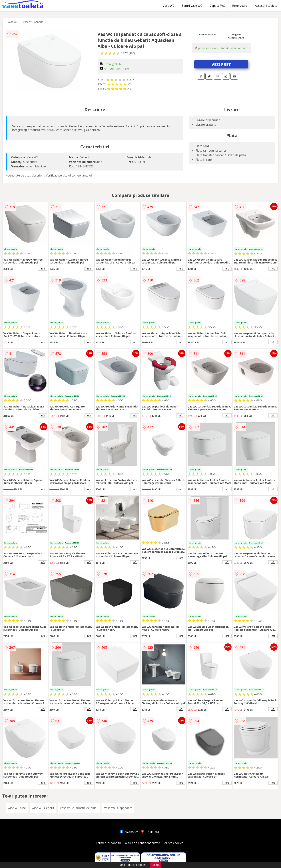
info (43, 269)
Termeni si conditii (108, 843)
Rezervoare (240, 6)
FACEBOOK (129, 832)
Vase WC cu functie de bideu (79, 808)
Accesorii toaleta (266, 6)
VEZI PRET (221, 64)
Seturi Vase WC (192, 6)
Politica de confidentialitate (142, 843)
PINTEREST (150, 832)
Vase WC (168, 6)
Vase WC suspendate (118, 808)
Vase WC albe (17, 808)
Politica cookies (173, 843)
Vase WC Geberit (33, 22)
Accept (155, 865)
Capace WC (217, 6)
